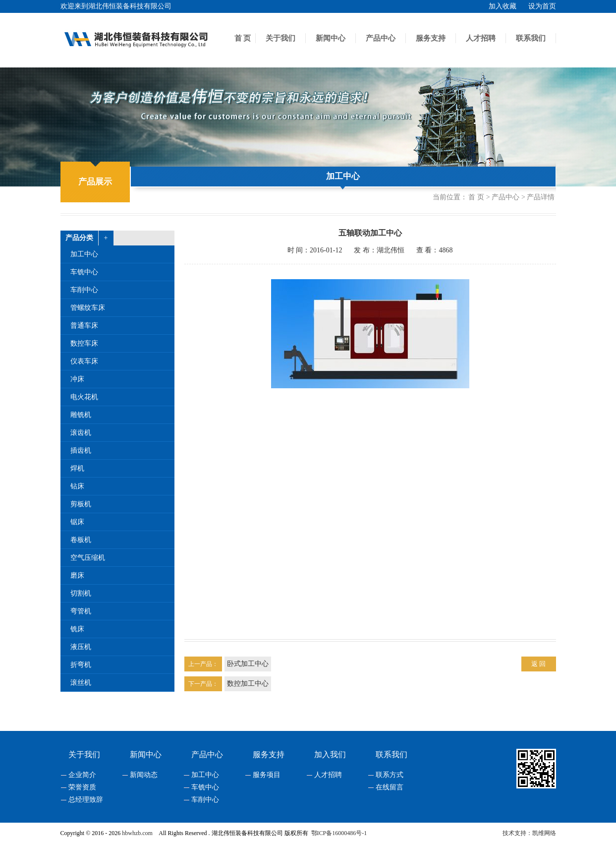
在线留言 (390, 787)
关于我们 (280, 38)
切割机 (81, 593)
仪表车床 (84, 361)
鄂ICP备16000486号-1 (339, 833)
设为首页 (542, 6)
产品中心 (381, 38)
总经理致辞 (86, 800)
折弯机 (81, 665)
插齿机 (81, 451)
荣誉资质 (82, 787)
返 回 (538, 664)
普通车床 (84, 326)
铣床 (77, 629)
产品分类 (79, 238)
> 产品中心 (503, 197)
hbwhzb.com (137, 833)
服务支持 (431, 38)
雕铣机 (81, 415)
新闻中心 (331, 38)
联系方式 (390, 775)
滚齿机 (81, 433)
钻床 (77, 486)
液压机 (81, 647)
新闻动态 (144, 775)
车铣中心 (84, 272)
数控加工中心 (248, 684)
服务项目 (267, 775)
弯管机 (81, 611)
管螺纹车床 (88, 308)
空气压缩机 (88, 558)
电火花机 (84, 397)
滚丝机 (81, 683)
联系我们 (531, 38)
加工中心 (343, 176)
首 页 (243, 38)
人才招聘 (481, 38)
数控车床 (84, 343)
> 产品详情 (538, 197)
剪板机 (81, 504)
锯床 (77, 522)
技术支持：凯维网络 (529, 833)
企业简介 (82, 775)
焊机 (77, 468)
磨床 (77, 575)
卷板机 (81, 540)
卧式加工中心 (248, 664)
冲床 (77, 379)
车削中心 (84, 290)
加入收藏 (503, 6)
